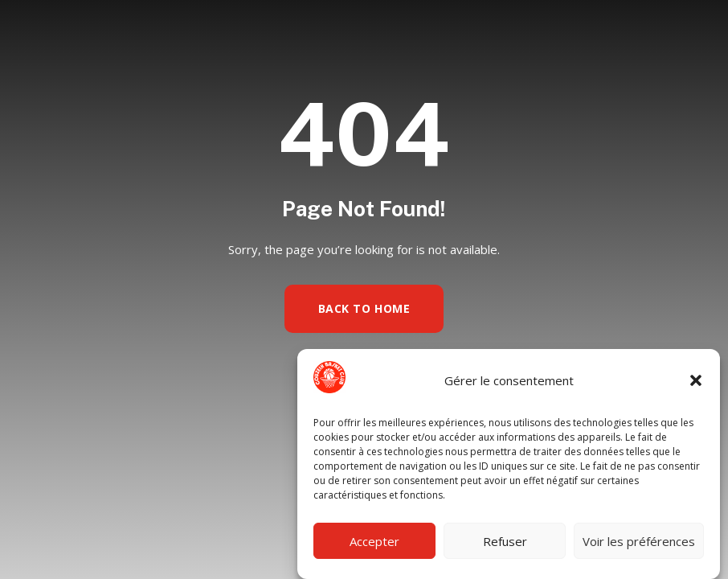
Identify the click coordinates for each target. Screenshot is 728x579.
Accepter (374, 541)
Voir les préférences (639, 541)
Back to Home (364, 308)
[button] (696, 380)
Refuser (505, 541)
